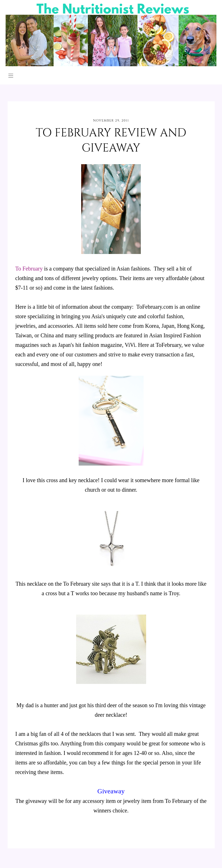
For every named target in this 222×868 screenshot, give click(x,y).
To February (29, 269)
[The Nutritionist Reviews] (111, 65)
